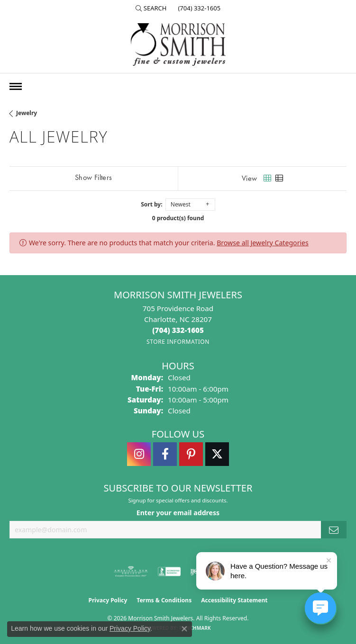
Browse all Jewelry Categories (263, 243)
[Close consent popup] (184, 629)
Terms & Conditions (164, 600)
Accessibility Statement (234, 600)
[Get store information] (178, 342)
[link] (198, 8)
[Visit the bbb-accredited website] (169, 572)
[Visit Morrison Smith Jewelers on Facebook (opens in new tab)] (165, 454)
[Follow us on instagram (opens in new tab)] (139, 454)
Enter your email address (178, 513)
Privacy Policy (108, 600)
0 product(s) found (178, 218)
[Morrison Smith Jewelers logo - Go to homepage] (178, 45)
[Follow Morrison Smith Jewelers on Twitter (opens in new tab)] (217, 454)
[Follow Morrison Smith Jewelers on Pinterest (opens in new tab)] (191, 454)
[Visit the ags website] (131, 572)
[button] (151, 8)
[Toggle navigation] (16, 86)
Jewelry (27, 113)
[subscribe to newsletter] (334, 530)
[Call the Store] (178, 330)
